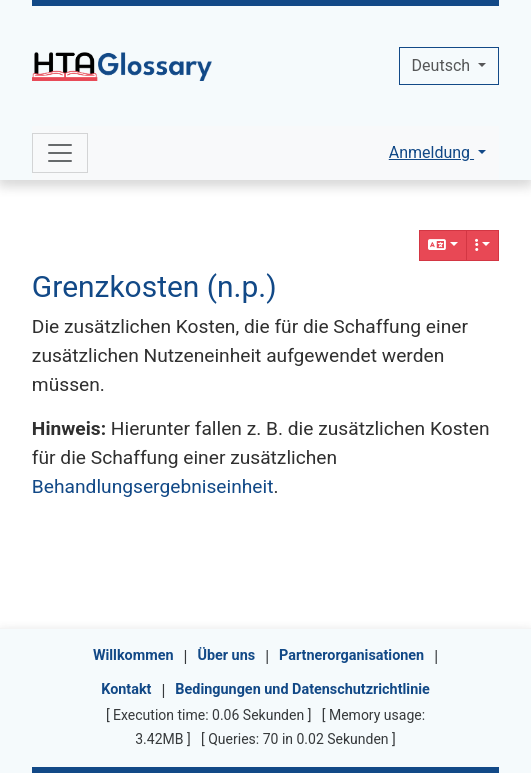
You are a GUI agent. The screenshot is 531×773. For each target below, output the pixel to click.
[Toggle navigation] (60, 153)
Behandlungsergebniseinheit (153, 486)
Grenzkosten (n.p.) (154, 286)
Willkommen (133, 655)
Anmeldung (431, 152)
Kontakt (126, 689)
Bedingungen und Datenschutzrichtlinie (302, 689)
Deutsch (443, 65)
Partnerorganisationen (351, 655)
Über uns (226, 655)
